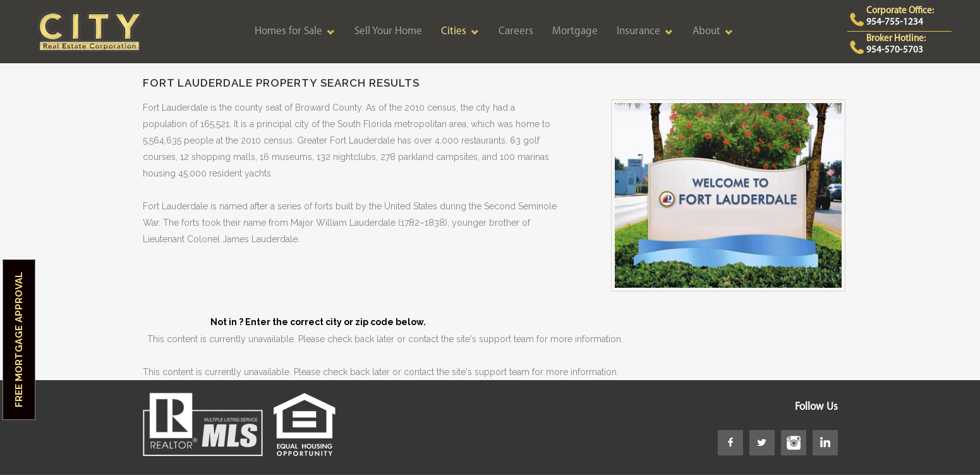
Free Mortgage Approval (19, 340)
